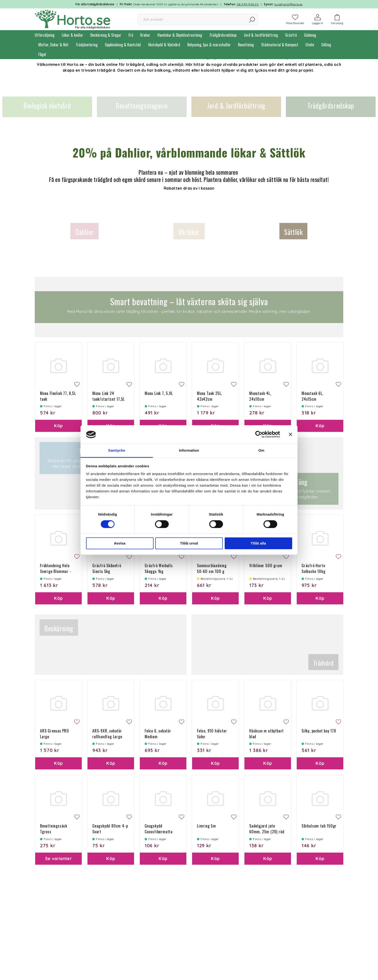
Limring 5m (206, 826)
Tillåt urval (189, 543)
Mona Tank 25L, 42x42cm (209, 396)
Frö (131, 35)
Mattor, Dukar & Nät (53, 45)
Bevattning (246, 45)
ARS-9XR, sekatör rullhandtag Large (107, 734)
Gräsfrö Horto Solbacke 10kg (313, 568)
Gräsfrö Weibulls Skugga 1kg (159, 568)
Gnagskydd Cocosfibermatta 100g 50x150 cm (159, 832)
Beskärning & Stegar (106, 35)
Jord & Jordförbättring (261, 35)
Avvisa (120, 543)
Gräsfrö (291, 35)
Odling (326, 45)
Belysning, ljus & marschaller (209, 45)
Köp (58, 426)
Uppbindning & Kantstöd (123, 45)
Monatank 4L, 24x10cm (260, 396)
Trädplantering (87, 45)
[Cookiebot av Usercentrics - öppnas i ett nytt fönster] (259, 435)
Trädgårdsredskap (223, 35)
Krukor (145, 35)
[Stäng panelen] (290, 435)
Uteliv (310, 45)
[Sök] (252, 19)
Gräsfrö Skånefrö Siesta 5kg (107, 568)
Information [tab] (189, 450)
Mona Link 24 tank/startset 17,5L (108, 396)
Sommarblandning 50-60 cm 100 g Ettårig (212, 571)
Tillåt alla (258, 543)
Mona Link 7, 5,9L (159, 393)
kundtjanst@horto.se (288, 4)
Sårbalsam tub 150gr (319, 826)
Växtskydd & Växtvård (164, 45)
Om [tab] (261, 450)
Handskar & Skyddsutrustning (180, 35)
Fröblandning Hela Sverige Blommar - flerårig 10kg (56, 571)
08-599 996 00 (248, 4)
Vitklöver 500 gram (266, 566)
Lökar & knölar (72, 35)
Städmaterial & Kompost (280, 45)
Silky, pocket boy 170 (319, 731)
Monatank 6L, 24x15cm (312, 396)
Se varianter (58, 859)
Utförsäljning (45, 35)
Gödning (310, 35)
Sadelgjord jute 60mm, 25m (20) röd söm (267, 832)
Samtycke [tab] (117, 450)
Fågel (42, 54)
